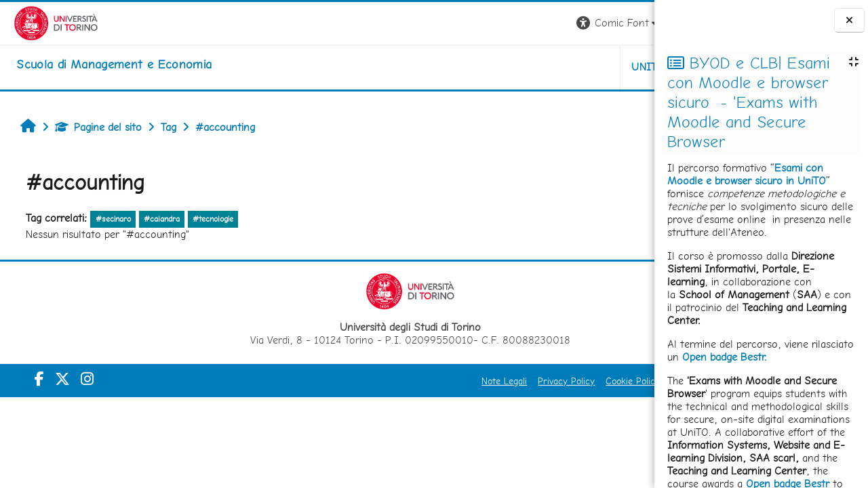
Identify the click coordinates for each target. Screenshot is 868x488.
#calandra (155, 219)
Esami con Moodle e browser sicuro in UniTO (747, 174)
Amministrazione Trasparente (578, 381)
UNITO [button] (495, 67)
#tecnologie (206, 219)
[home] (100, 64)
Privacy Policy (414, 381)
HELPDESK (572, 67)
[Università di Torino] (42, 22)
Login (631, 23)
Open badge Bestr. (725, 357)
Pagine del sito (92, 127)
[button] (466, 23)
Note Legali (352, 381)
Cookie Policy (480, 381)
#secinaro (106, 219)
